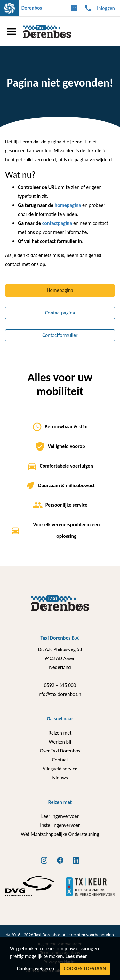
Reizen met (60, 733)
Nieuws (60, 778)
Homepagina (60, 290)
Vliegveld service (60, 769)
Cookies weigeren (36, 969)
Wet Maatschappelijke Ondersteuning (60, 834)
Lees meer (76, 956)
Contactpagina (60, 313)
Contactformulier (60, 335)
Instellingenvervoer (60, 825)
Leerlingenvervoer (60, 816)
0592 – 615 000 (60, 685)
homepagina (68, 205)
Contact (60, 760)
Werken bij (60, 742)
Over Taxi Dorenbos (60, 751)
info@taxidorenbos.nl (60, 694)
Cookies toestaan (85, 969)
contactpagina (57, 223)
